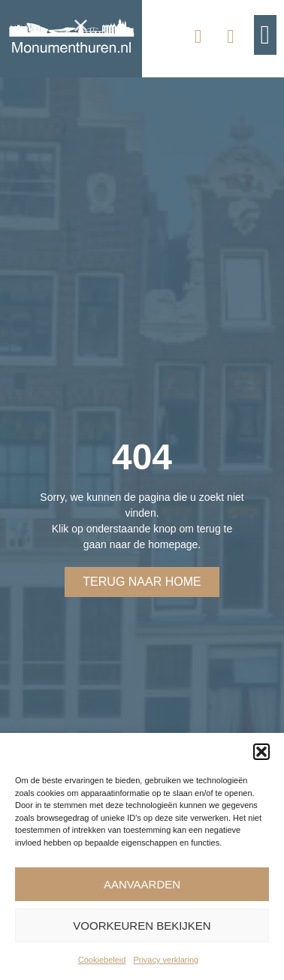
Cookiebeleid (102, 960)
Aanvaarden (142, 884)
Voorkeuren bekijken (142, 926)
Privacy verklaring (166, 960)
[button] (261, 752)
